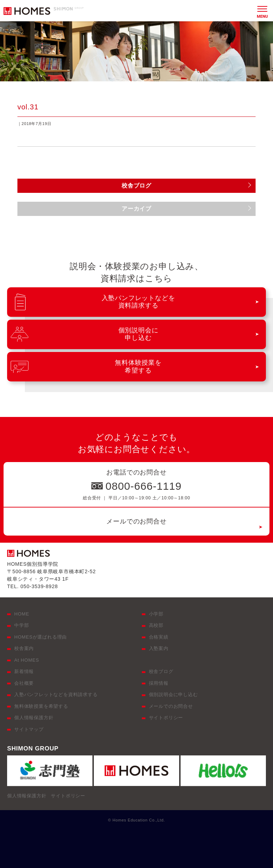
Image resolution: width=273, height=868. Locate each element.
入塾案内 (159, 648)
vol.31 (28, 107)
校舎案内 (24, 648)
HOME (22, 614)
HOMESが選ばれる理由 (41, 637)
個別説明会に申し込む (173, 695)
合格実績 (159, 637)
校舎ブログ (161, 671)
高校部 (156, 625)
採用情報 (159, 683)
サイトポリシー (166, 718)
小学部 (156, 614)
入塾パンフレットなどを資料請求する (56, 695)
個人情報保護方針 (34, 718)
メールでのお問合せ (136, 521)
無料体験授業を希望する (41, 706)
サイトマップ (29, 729)
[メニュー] (262, 11)
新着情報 (24, 671)
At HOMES (27, 660)
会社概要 (24, 683)
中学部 (22, 625)
